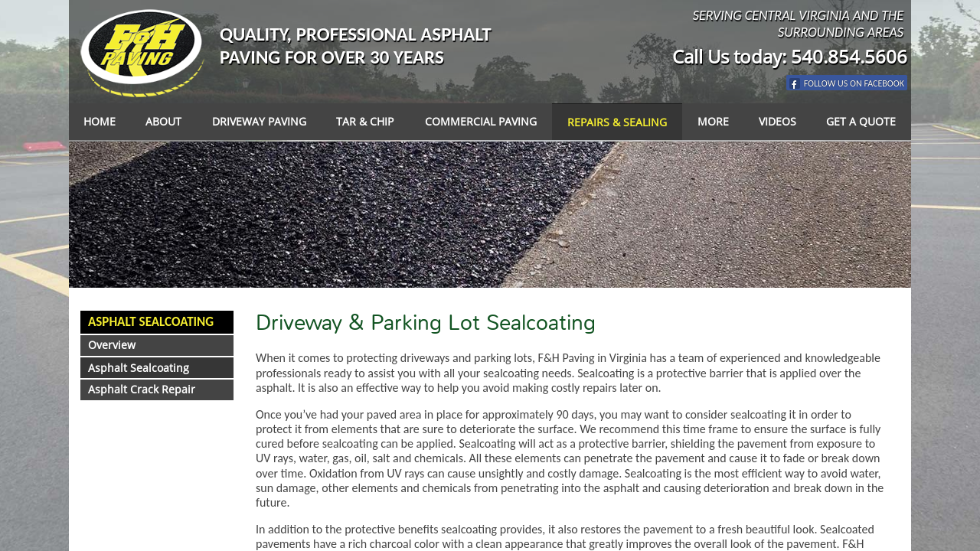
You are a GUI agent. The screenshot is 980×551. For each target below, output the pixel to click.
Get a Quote (861, 121)
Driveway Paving (259, 121)
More (713, 121)
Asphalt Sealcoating (151, 322)
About (163, 121)
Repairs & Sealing (617, 122)
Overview (112, 345)
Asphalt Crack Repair (142, 389)
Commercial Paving (481, 121)
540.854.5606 (849, 56)
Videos (777, 121)
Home (100, 121)
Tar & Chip (365, 121)
